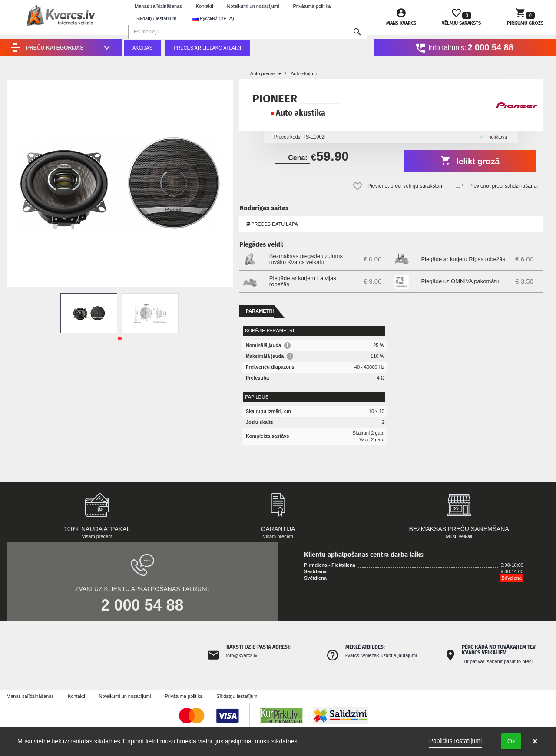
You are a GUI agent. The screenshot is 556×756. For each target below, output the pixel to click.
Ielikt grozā (470, 160)
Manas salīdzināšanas (158, 6)
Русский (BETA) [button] (213, 18)
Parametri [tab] (260, 311)
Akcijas (142, 48)
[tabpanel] (89, 313)
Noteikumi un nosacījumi (253, 6)
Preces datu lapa (272, 224)
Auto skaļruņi (304, 73)
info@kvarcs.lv (242, 655)
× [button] (535, 741)
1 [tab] (119, 339)
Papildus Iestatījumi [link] (455, 741)
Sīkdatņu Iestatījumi (157, 18)
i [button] (287, 345)
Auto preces (266, 73)
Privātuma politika (312, 6)
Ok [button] (511, 741)
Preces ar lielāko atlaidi (207, 48)
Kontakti (205, 6)
